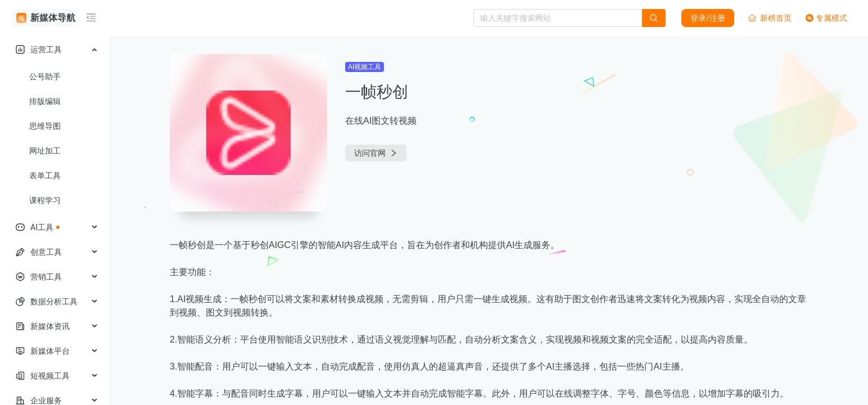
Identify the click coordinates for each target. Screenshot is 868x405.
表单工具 (45, 175)
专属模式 (826, 18)
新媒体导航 (46, 18)
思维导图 (45, 126)
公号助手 (45, 76)
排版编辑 (45, 101)
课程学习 (45, 200)
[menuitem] (55, 49)
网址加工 (45, 151)
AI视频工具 (365, 67)
